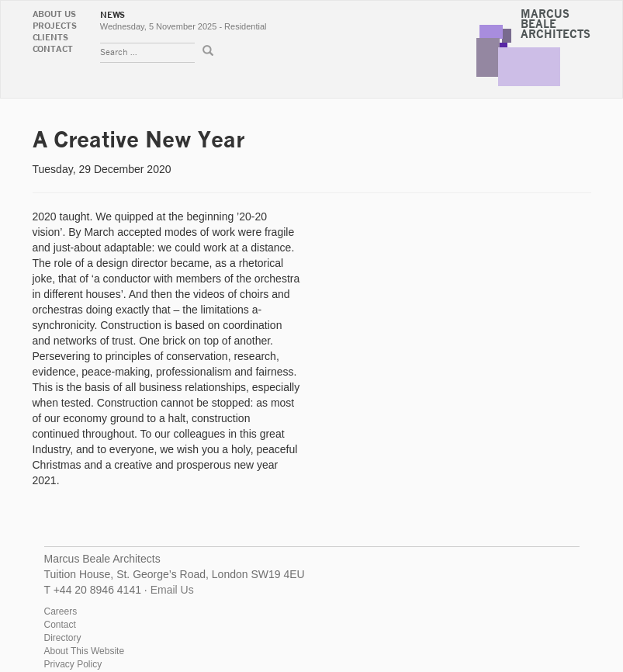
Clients (50, 38)
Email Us (172, 590)
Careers (61, 611)
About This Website (85, 651)
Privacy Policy (73, 664)
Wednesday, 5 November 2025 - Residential (183, 26)
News (113, 15)
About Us (54, 14)
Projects (55, 26)
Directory (63, 638)
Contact (53, 49)
